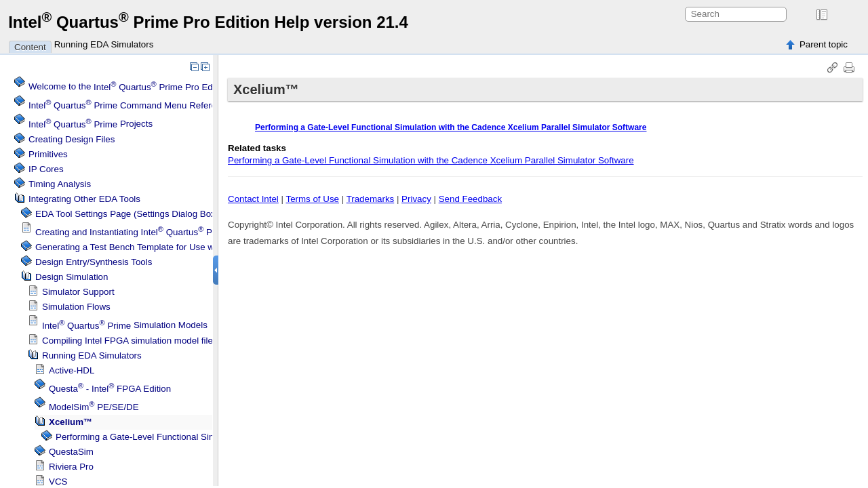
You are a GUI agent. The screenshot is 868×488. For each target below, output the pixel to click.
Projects (91, 124)
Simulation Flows (76, 307)
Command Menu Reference (130, 105)
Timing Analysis (60, 184)
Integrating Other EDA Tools (84, 199)
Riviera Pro (71, 467)
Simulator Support (78, 292)
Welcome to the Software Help (159, 87)
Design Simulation (72, 277)
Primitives (48, 154)
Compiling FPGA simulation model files (130, 341)
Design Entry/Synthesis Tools (94, 262)
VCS (58, 482)
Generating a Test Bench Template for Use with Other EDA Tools (164, 247)
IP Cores (46, 169)
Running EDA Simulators (104, 44)
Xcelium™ (71, 422)
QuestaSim (71, 452)
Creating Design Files (72, 139)
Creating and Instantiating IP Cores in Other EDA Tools (191, 232)
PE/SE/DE (94, 407)
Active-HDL (72, 370)
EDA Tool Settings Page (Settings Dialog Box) (127, 214)
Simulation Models (125, 326)
